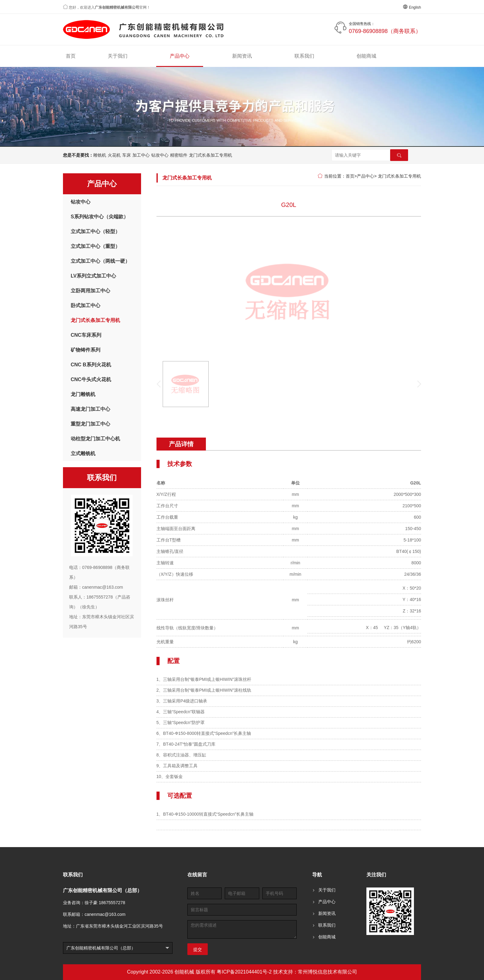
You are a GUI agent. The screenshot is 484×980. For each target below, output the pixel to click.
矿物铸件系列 (86, 350)
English (412, 7)
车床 (127, 155)
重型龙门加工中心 (90, 424)
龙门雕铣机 (83, 394)
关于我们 (118, 56)
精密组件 (179, 155)
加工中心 (141, 155)
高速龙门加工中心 (90, 409)
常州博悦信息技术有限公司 (328, 972)
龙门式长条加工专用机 (211, 155)
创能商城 (366, 56)
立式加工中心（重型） (95, 246)
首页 (71, 56)
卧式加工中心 (86, 305)
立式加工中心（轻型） (95, 231)
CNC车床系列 (86, 335)
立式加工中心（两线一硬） (100, 261)
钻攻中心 (160, 155)
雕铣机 (100, 155)
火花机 (114, 155)
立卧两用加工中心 (90, 291)
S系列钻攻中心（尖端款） (100, 217)
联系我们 (304, 56)
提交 (198, 949)
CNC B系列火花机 (91, 365)
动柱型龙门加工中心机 (95, 439)
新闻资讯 (242, 56)
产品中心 (180, 56)
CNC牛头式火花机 (91, 379)
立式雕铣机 (83, 453)
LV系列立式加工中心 (93, 276)
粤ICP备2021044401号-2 (244, 972)
